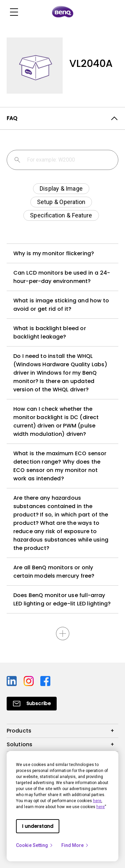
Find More (75, 845)
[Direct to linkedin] (12, 681)
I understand (38, 826)
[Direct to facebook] (45, 681)
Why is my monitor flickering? (54, 253)
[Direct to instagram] (29, 681)
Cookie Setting (35, 845)
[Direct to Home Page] (63, 12)
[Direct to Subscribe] (32, 704)
